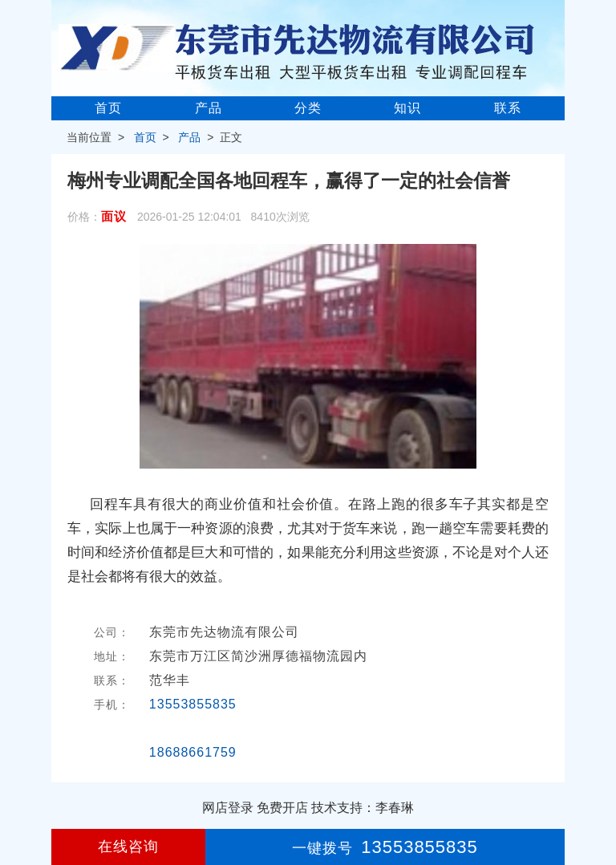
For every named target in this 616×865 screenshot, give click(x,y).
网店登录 (228, 808)
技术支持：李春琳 (363, 808)
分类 (308, 108)
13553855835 (193, 704)
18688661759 (193, 752)
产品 (209, 108)
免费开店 (282, 808)
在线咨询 (128, 847)
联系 (508, 108)
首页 (108, 108)
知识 (407, 108)
